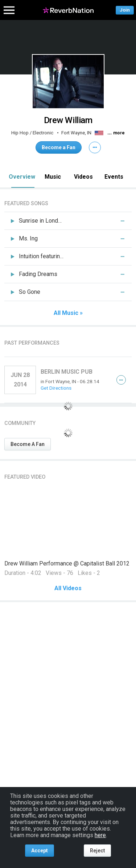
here (100, 835)
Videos (83, 177)
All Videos (68, 588)
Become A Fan (28, 444)
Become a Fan (59, 147)
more (119, 133)
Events (114, 177)
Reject (97, 851)
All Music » (68, 313)
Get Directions (56, 388)
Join (125, 10)
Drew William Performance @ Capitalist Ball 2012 (67, 563)
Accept (40, 851)
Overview (22, 177)
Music (53, 177)
